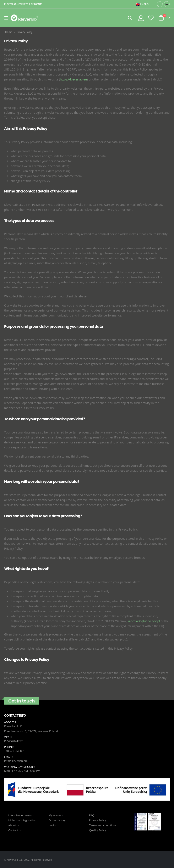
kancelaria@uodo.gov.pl (144, 621)
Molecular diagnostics (22, 820)
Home (9, 32)
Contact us (15, 830)
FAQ (92, 815)
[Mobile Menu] (7, 18)
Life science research (21, 815)
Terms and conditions (103, 825)
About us (14, 825)
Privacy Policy (97, 820)
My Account (56, 815)
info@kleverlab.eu (15, 760)
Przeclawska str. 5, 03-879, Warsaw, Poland (31, 731)
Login (52, 825)
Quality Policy (97, 830)
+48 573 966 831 (14, 751)
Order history (57, 820)
